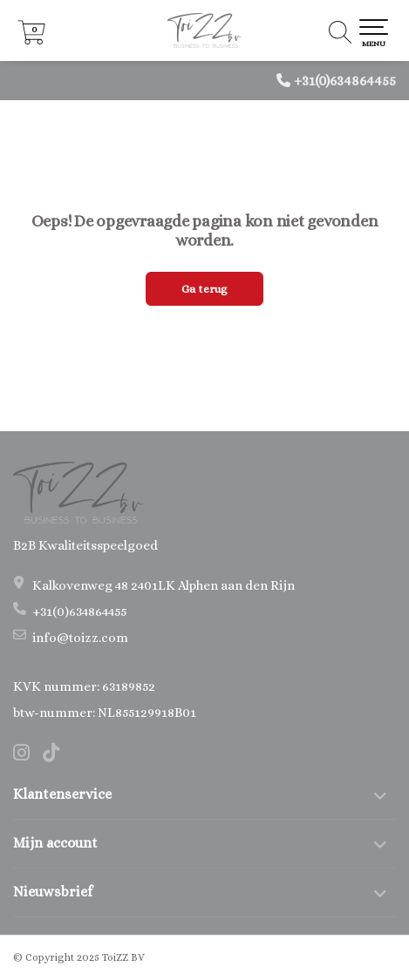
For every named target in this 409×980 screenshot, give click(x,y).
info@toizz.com (80, 638)
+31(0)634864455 (345, 81)
